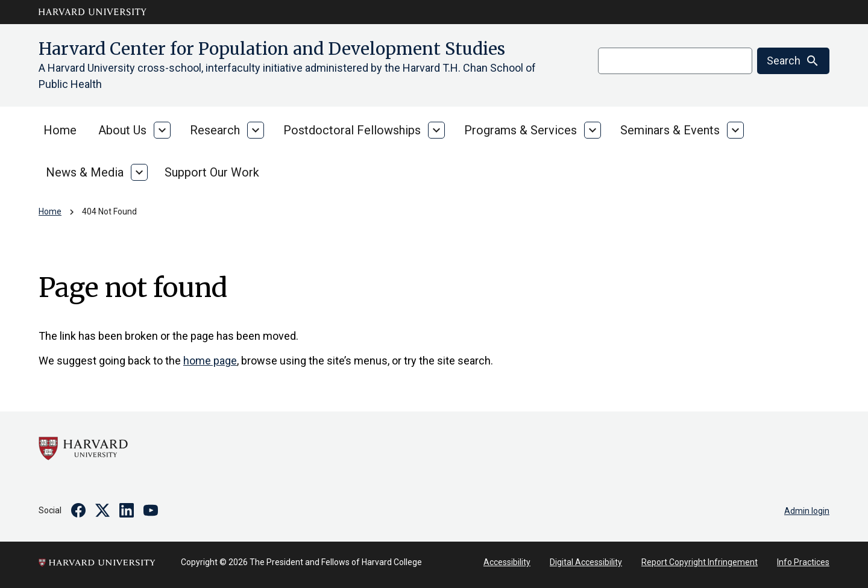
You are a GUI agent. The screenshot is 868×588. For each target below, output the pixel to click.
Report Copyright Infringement (700, 562)
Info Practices (803, 562)
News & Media (85, 172)
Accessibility (507, 562)
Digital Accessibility (586, 562)
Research (215, 130)
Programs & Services (520, 130)
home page (210, 361)
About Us (122, 130)
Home (60, 130)
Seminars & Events (670, 130)
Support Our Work (212, 172)
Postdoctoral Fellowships (352, 130)
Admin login (807, 511)
